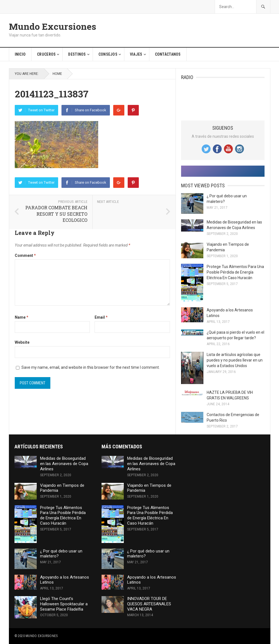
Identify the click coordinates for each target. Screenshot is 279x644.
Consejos (108, 54)
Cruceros (46, 54)
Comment (25, 255)
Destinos (77, 54)
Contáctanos (168, 54)
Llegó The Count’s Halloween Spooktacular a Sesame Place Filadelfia (64, 604)
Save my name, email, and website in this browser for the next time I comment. (91, 367)
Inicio (20, 54)
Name (22, 317)
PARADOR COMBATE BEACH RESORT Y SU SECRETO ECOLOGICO (56, 214)
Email (101, 317)
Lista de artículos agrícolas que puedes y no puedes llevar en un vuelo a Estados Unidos (235, 360)
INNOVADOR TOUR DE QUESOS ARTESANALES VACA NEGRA (149, 604)
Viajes (136, 54)
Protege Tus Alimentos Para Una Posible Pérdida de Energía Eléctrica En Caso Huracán (235, 272)
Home (57, 74)
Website (22, 342)
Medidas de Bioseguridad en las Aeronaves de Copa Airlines (64, 464)
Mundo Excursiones (53, 26)
